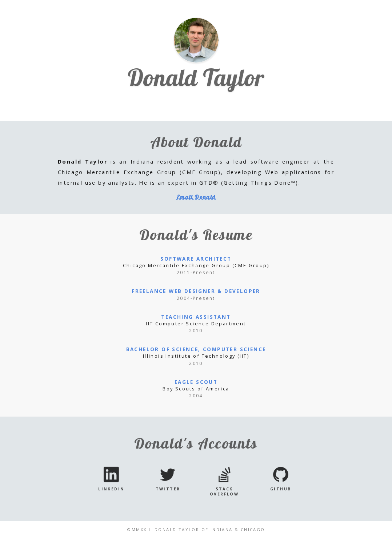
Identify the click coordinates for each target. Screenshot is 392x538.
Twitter (168, 489)
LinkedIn (111, 489)
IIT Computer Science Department (196, 324)
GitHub (281, 489)
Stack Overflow (224, 491)
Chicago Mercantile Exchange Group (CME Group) (196, 265)
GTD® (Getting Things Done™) (249, 183)
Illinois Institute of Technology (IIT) (196, 356)
